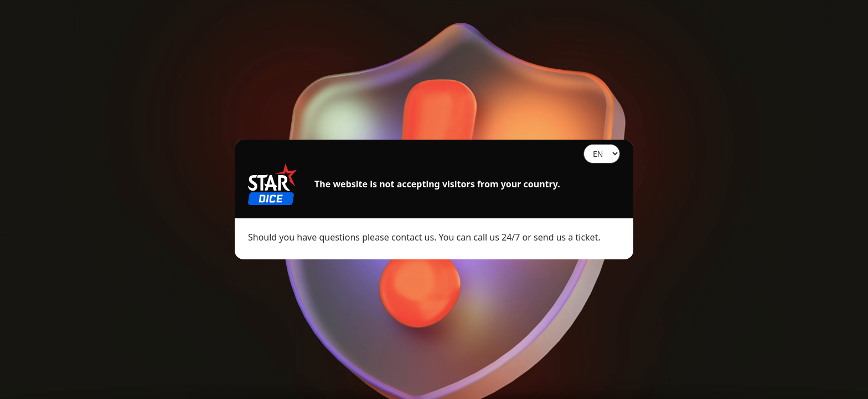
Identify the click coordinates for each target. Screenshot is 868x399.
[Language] (602, 154)
